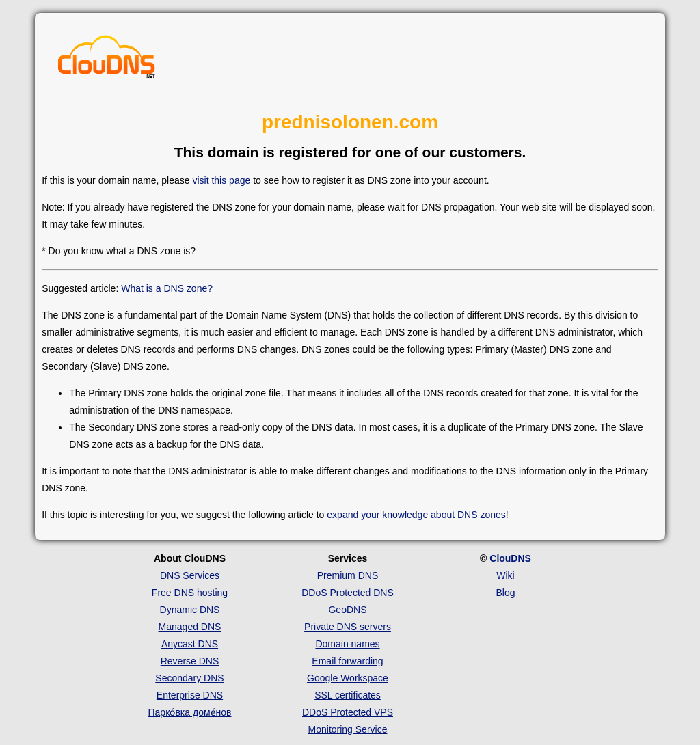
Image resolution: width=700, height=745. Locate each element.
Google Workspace (348, 678)
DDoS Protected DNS (348, 593)
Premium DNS (348, 575)
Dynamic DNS (190, 610)
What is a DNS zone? (167, 288)
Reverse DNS (190, 661)
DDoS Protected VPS (348, 712)
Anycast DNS (190, 644)
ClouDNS (510, 558)
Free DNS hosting (190, 593)
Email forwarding (347, 661)
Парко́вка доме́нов (190, 712)
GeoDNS (347, 610)
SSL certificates (348, 695)
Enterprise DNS (190, 695)
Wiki (505, 575)
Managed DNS (190, 627)
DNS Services (190, 575)
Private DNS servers (348, 627)
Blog (505, 593)
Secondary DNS (189, 678)
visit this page (221, 180)
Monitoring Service (348, 729)
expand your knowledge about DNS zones (416, 515)
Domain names (347, 644)
